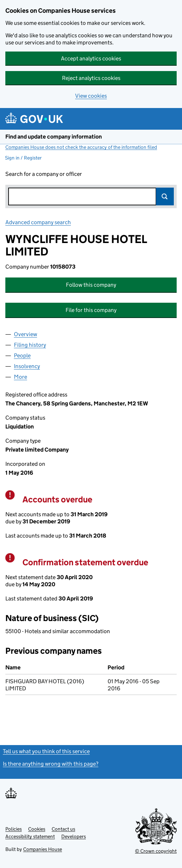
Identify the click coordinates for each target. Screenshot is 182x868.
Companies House (43, 849)
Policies (14, 829)
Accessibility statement (30, 836)
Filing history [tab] (30, 345)
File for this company (91, 310)
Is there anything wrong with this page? (51, 764)
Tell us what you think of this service (46, 751)
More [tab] (20, 377)
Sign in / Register (23, 158)
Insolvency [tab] (27, 366)
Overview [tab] (25, 334)
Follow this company (91, 285)
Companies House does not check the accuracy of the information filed (81, 147)
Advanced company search (38, 222)
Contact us (63, 829)
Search (165, 196)
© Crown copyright (156, 851)
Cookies (37, 829)
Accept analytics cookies (91, 58)
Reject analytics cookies (91, 78)
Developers (74, 836)
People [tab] (22, 355)
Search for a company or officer (44, 174)
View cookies (91, 96)
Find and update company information (54, 137)
